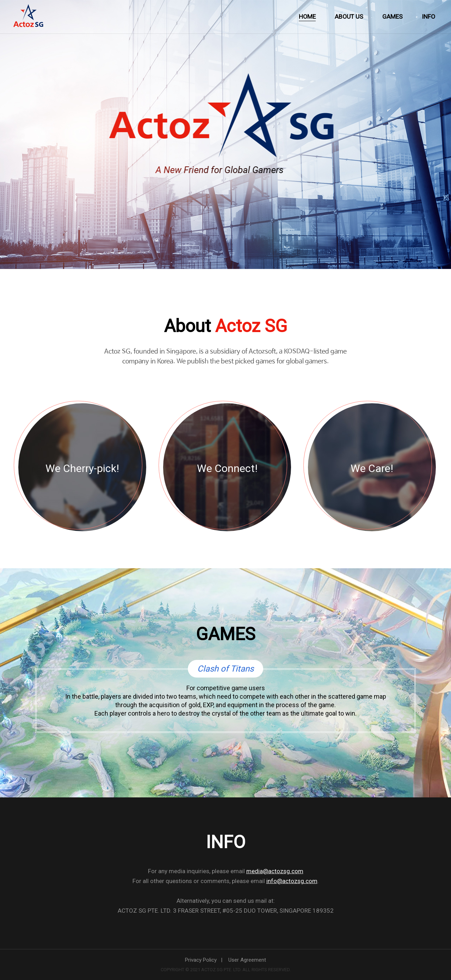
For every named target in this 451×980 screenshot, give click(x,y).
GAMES (393, 17)
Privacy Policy (201, 960)
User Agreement (247, 960)
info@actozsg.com (292, 881)
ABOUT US (349, 17)
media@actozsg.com (275, 871)
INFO (428, 17)
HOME (307, 17)
